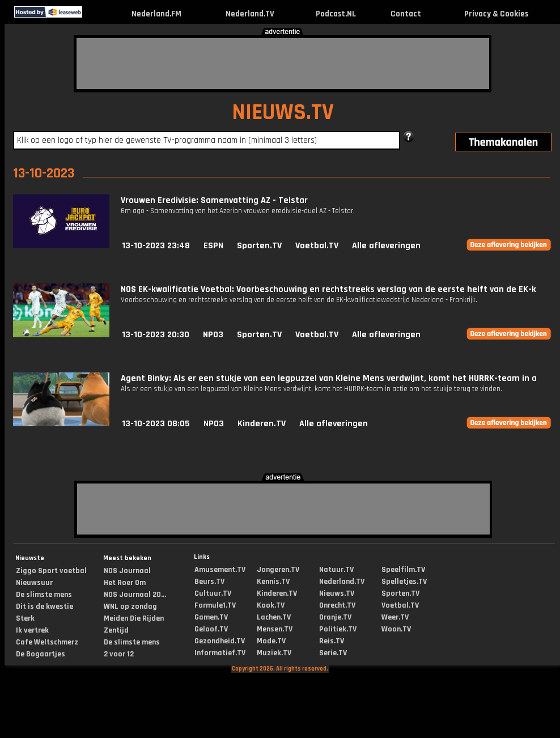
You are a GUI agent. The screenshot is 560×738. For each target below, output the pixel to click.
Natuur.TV (336, 570)
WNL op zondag (130, 606)
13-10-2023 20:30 (156, 335)
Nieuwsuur (34, 583)
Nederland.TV (250, 14)
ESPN (213, 246)
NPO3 (213, 335)
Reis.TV (332, 641)
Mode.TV (271, 641)
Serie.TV (333, 653)
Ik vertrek (32, 630)
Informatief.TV (220, 653)
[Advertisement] (283, 63)
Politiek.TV (338, 629)
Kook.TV (271, 605)
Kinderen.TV (262, 424)
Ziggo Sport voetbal (51, 571)
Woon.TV (396, 629)
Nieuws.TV (337, 593)
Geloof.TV (211, 629)
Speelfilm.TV (403, 570)
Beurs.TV (209, 582)
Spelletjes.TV (404, 582)
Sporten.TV (259, 246)
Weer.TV (395, 617)
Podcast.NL (336, 14)
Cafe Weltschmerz (47, 642)
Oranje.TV (335, 617)
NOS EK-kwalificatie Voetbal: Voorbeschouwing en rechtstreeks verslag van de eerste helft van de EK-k (328, 289)
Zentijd (116, 630)
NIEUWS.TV (283, 113)
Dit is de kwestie (44, 606)
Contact (406, 14)
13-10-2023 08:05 (156, 424)
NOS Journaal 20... (135, 595)
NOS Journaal (127, 571)
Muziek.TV (274, 653)
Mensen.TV (275, 629)
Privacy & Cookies (496, 14)
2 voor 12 (119, 654)
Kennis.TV (273, 582)
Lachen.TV (274, 617)
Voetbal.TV (317, 246)
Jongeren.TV (278, 570)
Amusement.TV (220, 570)
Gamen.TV (211, 617)
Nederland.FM (156, 14)
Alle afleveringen (386, 246)
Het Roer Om (125, 583)
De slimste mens (44, 595)
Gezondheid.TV (220, 641)
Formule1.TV (215, 605)
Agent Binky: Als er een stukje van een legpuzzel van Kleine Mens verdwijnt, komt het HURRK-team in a (329, 378)
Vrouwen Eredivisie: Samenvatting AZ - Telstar (214, 200)
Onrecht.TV (337, 605)
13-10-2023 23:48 (156, 246)
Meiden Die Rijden (134, 618)
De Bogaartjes (41, 654)
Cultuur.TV (213, 593)
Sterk (25, 618)
